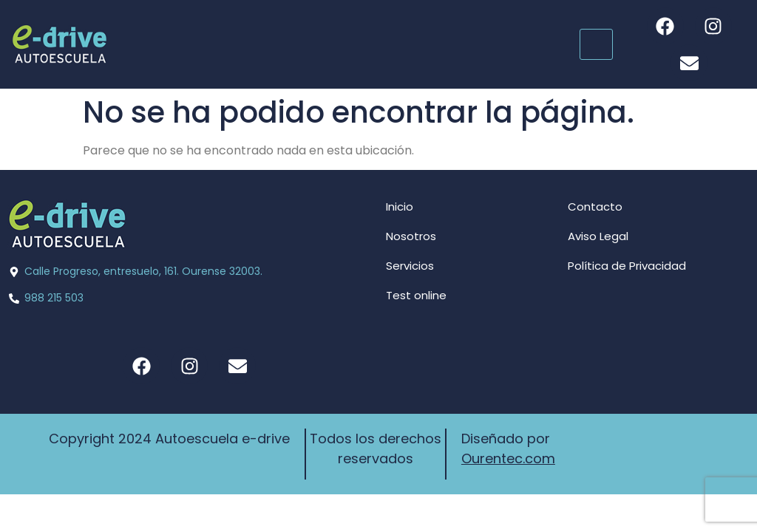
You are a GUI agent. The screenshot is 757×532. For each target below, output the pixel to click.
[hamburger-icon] (596, 44)
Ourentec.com (508, 458)
